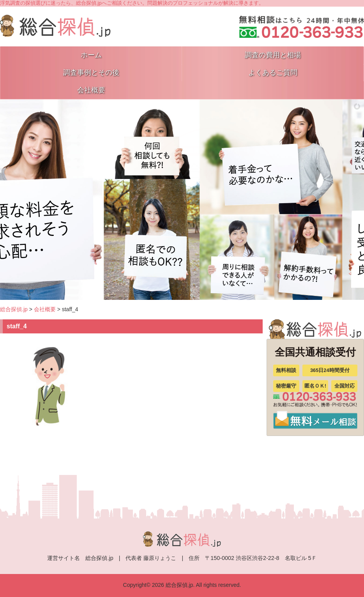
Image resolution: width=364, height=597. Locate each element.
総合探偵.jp (14, 309)
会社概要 (45, 309)
